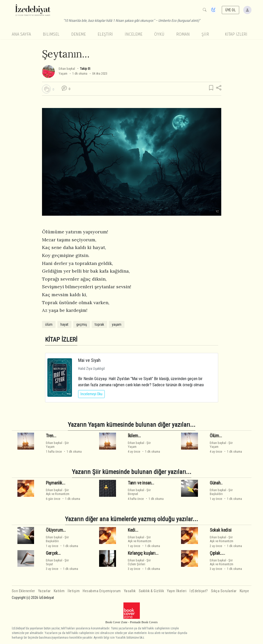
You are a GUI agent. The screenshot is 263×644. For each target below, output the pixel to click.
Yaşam (63, 73)
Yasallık (130, 591)
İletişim (74, 591)
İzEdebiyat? (199, 591)
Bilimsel (51, 34)
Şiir (205, 34)
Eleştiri (105, 34)
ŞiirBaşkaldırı (221, 492)
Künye (244, 591)
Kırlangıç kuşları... (143, 553)
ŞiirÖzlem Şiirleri (139, 562)
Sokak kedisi (221, 530)
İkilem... (134, 436)
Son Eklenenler (23, 591)
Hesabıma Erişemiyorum (102, 591)
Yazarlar (44, 591)
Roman (183, 34)
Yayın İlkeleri (177, 591)
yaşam (117, 324)
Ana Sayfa (21, 34)
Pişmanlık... (56, 483)
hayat (64, 324)
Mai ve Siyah (89, 360)
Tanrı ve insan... (141, 483)
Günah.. (216, 483)
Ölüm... (216, 436)
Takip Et (85, 69)
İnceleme (134, 34)
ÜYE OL (230, 10)
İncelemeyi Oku (91, 394)
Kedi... (133, 530)
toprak (99, 324)
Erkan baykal (67, 69)
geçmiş (82, 324)
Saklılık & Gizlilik (151, 591)
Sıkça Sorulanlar (224, 591)
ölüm (49, 324)
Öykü (159, 34)
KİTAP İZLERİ (236, 34)
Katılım (59, 591)
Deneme (78, 34)
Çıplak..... (217, 553)
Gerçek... (53, 553)
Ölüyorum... (56, 530)
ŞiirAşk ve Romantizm (58, 492)
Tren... (51, 436)
